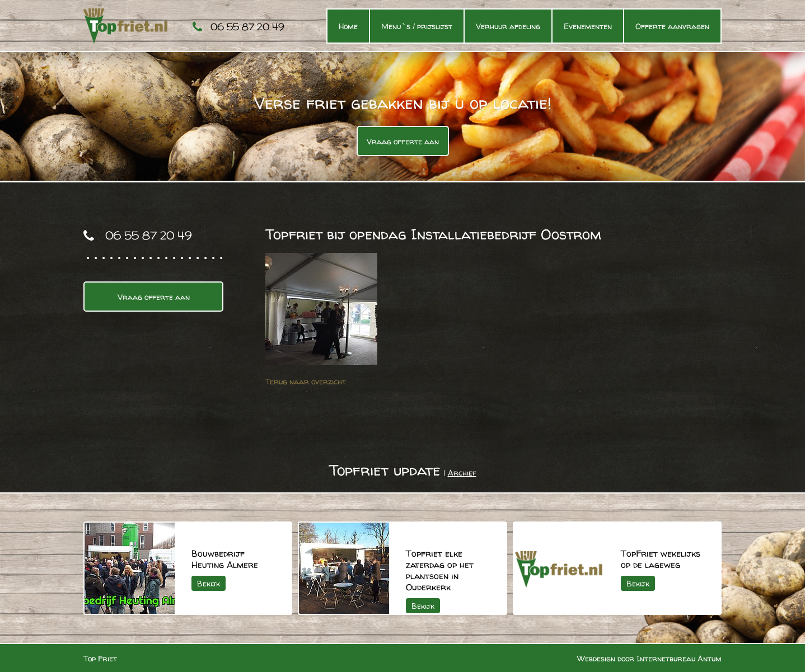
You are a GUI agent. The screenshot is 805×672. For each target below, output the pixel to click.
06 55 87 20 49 (247, 27)
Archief (462, 473)
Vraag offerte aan (403, 141)
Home (348, 26)
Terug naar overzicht (306, 381)
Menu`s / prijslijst (417, 26)
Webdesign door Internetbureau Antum (649, 658)
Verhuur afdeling (508, 26)
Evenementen (588, 26)
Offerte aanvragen (672, 26)
